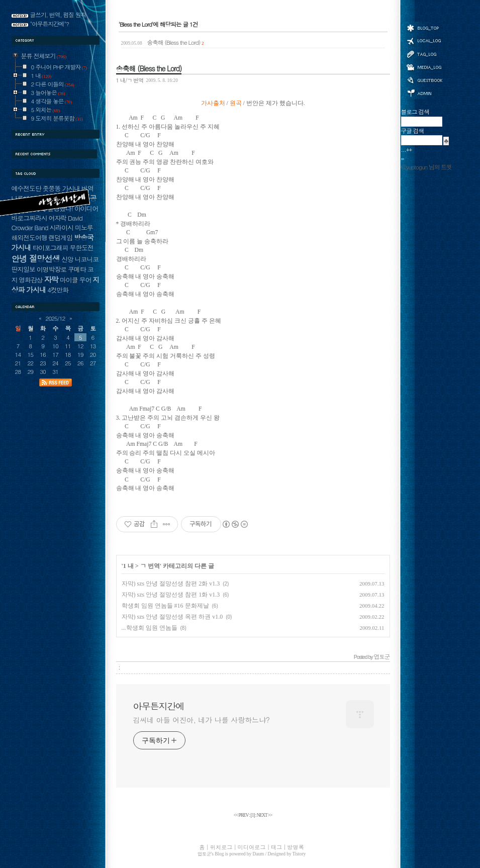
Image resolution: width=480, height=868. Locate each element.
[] (253, 815)
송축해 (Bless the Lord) (163, 42)
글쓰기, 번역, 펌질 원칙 (58, 15)
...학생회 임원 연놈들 (150, 628)
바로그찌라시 (29, 218)
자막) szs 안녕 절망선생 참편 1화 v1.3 (171, 595)
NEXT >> (265, 815)
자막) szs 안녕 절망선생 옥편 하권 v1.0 (172, 617)
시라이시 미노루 (71, 227)
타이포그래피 (51, 248)
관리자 (424, 92)
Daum (259, 854)
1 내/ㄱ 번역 (130, 80)
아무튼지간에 (159, 706)
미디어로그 (424, 67)
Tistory (299, 854)
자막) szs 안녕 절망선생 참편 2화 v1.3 (171, 584)
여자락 (58, 218)
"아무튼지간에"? (50, 24)
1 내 (128, 566)
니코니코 (87, 259)
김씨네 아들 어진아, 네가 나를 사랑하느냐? (202, 720)
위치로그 (424, 40)
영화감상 (30, 280)
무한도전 (82, 248)
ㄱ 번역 (150, 566)
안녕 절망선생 (36, 258)
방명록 (424, 79)
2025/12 (56, 318)
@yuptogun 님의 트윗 (426, 167)
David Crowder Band (47, 223)
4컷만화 (58, 290)
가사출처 (213, 103)
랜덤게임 (61, 237)
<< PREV (242, 815)
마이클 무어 (76, 280)
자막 (51, 279)
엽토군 (204, 854)
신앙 (67, 259)
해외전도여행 (29, 237)
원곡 (236, 103)
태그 (424, 54)
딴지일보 (23, 269)
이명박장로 (52, 269)
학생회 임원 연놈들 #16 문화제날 (165, 606)
